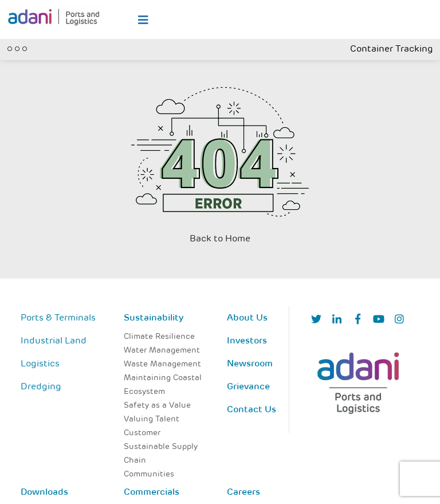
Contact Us (252, 410)
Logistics (40, 364)
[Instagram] (399, 320)
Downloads (44, 493)
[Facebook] (358, 320)
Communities (149, 474)
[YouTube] (379, 320)
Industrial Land (54, 341)
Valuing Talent (152, 419)
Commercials (152, 493)
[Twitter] (316, 320)
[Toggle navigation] (17, 48)
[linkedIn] (337, 320)
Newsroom (250, 364)
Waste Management (162, 364)
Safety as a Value (157, 406)
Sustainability (154, 318)
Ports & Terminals (58, 318)
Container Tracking (392, 49)
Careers (243, 493)
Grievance (248, 387)
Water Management (162, 351)
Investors (247, 341)
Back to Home (220, 239)
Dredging (41, 387)
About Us (247, 318)
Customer (142, 433)
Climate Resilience (159, 337)
